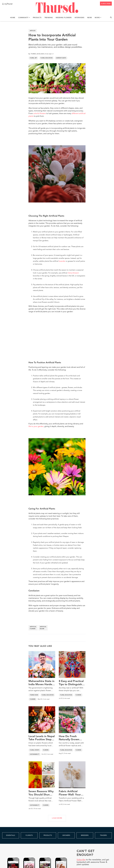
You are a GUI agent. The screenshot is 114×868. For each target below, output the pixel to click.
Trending (49, 18)
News (90, 18)
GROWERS (66, 835)
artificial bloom (43, 628)
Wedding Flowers (64, 18)
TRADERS (103, 835)
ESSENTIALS (11, 835)
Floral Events (35, 750)
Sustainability (35, 754)
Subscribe (81, 860)
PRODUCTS (48, 835)
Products (37, 18)
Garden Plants (61, 58)
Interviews (79, 18)
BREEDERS (85, 835)
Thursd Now (34, 695)
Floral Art (33, 58)
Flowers (33, 699)
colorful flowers (40, 114)
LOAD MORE (57, 818)
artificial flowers (33, 628)
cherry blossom (73, 273)
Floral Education (46, 58)
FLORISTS (29, 835)
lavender (62, 261)
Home (13, 18)
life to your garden (36, 427)
